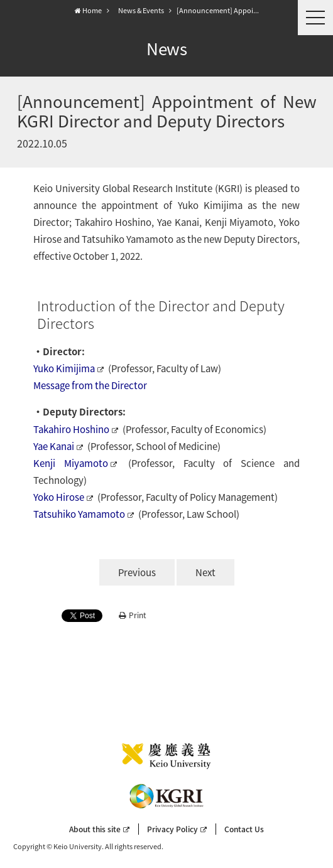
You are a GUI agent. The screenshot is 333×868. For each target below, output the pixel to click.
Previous (137, 572)
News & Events (141, 10)
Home (88, 10)
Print (133, 615)
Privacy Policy (177, 829)
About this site (99, 829)
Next (205, 572)
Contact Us (244, 829)
